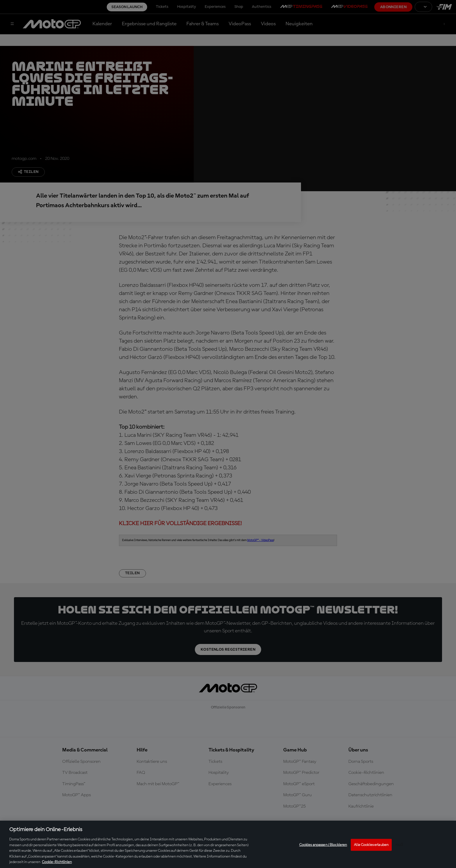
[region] (228, 844)
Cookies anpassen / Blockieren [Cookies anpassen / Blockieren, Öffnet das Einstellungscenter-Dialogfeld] (323, 845)
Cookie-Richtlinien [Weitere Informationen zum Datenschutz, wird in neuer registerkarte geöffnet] (57, 862)
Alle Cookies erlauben (371, 845)
